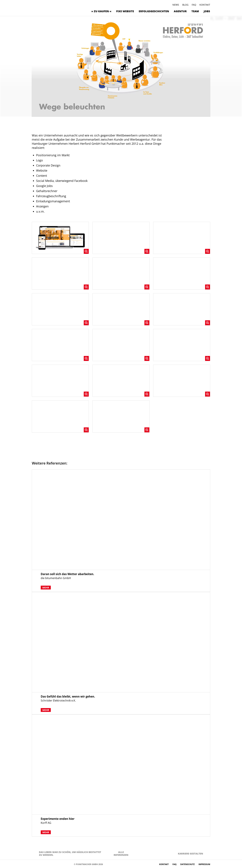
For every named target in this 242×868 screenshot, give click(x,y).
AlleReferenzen (121, 853)
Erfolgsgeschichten (154, 11)
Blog (185, 5)
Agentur (180, 11)
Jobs (207, 11)
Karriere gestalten (190, 854)
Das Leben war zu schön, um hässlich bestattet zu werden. (70, 853)
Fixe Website (125, 11)
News (176, 5)
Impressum (204, 864)
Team (195, 11)
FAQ (194, 5)
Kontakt (205, 5)
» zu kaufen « (101, 11)
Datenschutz (188, 864)
